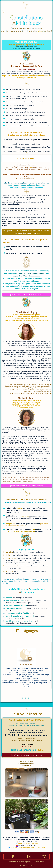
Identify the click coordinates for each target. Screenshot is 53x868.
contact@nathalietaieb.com (28, 844)
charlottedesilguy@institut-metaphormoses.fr (28, 848)
